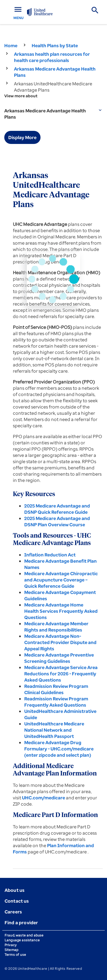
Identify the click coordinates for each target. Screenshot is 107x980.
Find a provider (21, 923)
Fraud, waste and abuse (24, 935)
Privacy (11, 945)
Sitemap (11, 950)
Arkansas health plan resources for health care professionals (52, 57)
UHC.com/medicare (44, 798)
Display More (22, 137)
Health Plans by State (55, 46)
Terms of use (15, 955)
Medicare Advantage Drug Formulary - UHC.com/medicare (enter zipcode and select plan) (59, 749)
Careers (13, 912)
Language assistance (22, 940)
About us (15, 890)
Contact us (17, 901)
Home (11, 46)
